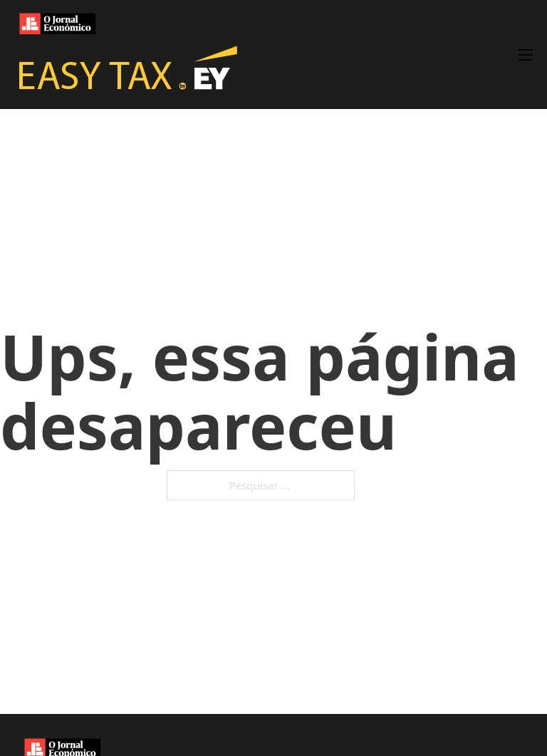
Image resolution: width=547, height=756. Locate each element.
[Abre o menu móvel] (526, 55)
